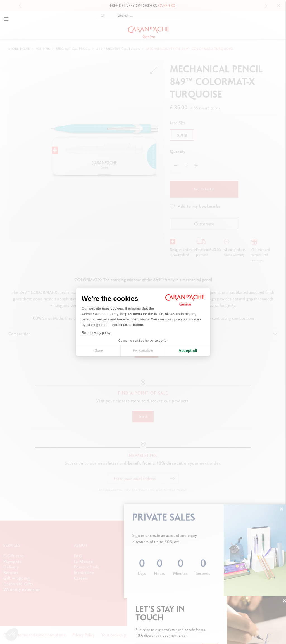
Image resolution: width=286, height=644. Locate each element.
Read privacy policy (96, 333)
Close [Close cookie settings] (98, 350)
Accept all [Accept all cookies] (188, 350)
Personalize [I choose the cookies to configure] (143, 350)
